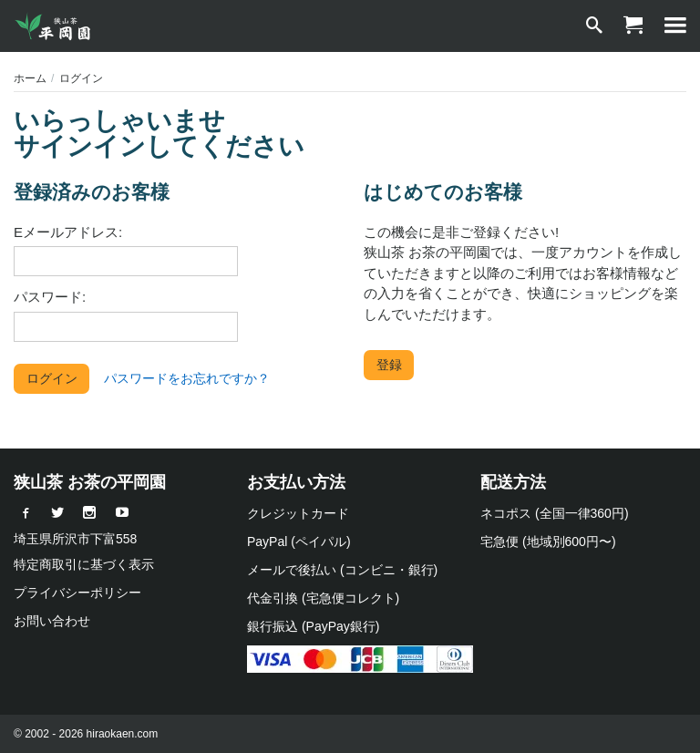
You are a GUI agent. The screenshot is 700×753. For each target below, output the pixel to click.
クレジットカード (298, 513)
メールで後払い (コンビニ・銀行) (342, 570)
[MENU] (675, 26)
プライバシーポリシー (77, 593)
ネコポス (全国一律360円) (555, 513)
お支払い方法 (296, 482)
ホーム (30, 78)
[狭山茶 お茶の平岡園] (55, 26)
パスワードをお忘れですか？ (187, 378)
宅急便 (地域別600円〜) (548, 542)
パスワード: (50, 297)
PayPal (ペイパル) (299, 542)
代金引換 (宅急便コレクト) (323, 598)
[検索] (594, 26)
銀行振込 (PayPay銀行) (313, 626)
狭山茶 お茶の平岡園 (90, 482)
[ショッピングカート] (633, 26)
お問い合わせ (52, 621)
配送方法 (513, 482)
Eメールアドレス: (68, 232)
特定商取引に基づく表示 (84, 564)
